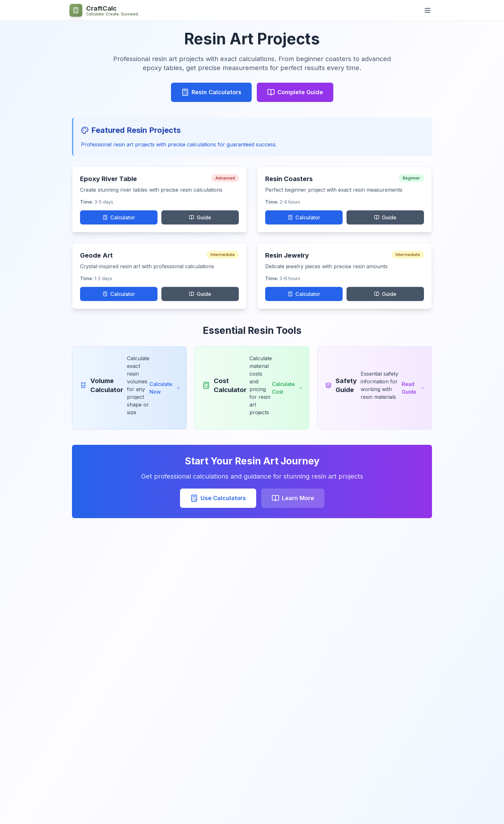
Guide (200, 217)
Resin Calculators (211, 92)
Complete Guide (295, 92)
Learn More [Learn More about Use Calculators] (293, 498)
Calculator (119, 217)
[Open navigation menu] (428, 10)
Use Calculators (218, 498)
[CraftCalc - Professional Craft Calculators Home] (104, 10)
